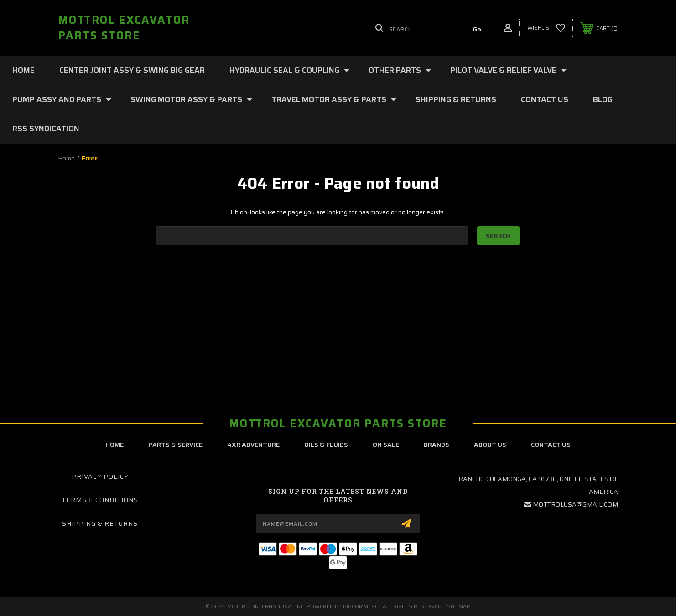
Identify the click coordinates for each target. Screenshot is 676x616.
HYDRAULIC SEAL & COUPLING (289, 70)
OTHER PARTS (400, 70)
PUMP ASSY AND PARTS (62, 99)
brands (437, 445)
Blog (603, 99)
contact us (551, 445)
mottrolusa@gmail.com (575, 504)
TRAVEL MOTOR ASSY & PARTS (334, 99)
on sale (386, 445)
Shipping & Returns (456, 99)
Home (23, 70)
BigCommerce (362, 606)
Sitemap (459, 606)
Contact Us (545, 99)
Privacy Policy (100, 476)
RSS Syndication (46, 129)
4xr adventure (253, 445)
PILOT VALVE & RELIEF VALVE (508, 70)
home (114, 445)
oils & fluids (326, 445)
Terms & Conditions (100, 500)
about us (490, 445)
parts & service (175, 445)
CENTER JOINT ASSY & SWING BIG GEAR (132, 70)
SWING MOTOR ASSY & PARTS (191, 99)
